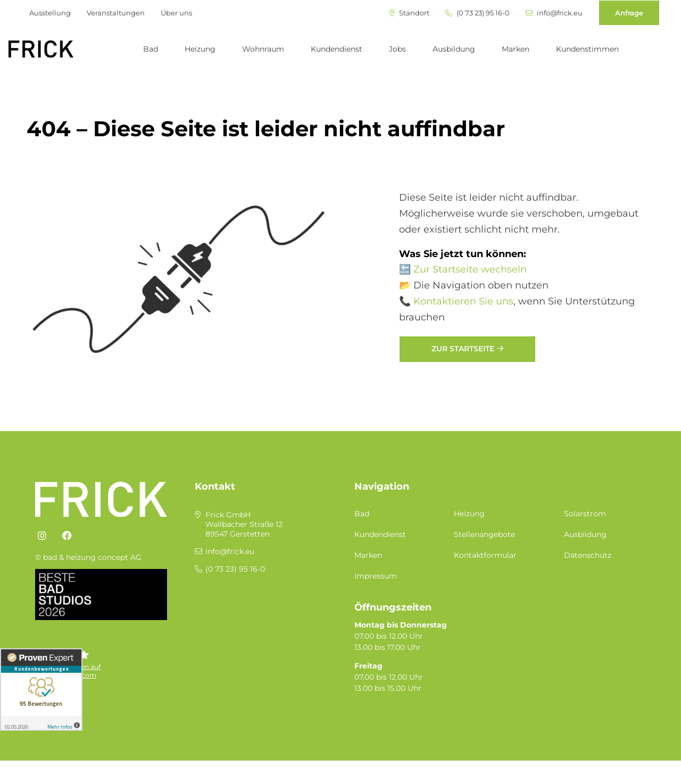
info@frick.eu (554, 13)
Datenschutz (588, 555)
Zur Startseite (463, 349)
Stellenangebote (484, 534)
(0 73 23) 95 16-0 (477, 13)
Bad (151, 49)
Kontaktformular (485, 555)
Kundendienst (337, 49)
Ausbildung (454, 49)
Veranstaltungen (116, 13)
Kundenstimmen (587, 49)
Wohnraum (263, 49)
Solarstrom (585, 514)
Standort (409, 13)
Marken (516, 49)
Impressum (376, 576)
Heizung (200, 49)
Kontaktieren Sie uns (463, 301)
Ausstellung (50, 13)
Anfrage (629, 13)
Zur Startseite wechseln (470, 269)
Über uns (176, 13)
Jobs (397, 49)
